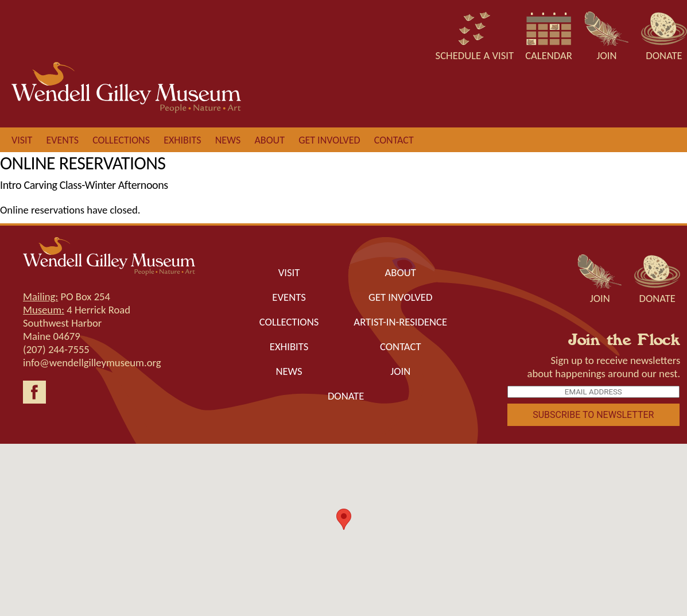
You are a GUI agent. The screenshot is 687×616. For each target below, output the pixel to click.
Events (63, 140)
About (269, 140)
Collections (121, 140)
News (228, 140)
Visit (22, 140)
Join (400, 371)
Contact (394, 140)
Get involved (329, 140)
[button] (344, 519)
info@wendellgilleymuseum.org (92, 363)
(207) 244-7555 (56, 349)
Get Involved (400, 297)
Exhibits (182, 140)
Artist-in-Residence (400, 322)
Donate (346, 396)
